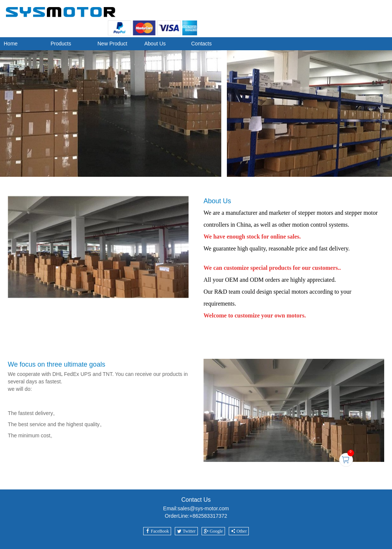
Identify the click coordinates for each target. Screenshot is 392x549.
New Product (112, 44)
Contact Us (196, 500)
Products (61, 44)
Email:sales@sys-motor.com (196, 508)
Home (11, 44)
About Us (155, 44)
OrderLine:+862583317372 (196, 516)
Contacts (201, 44)
